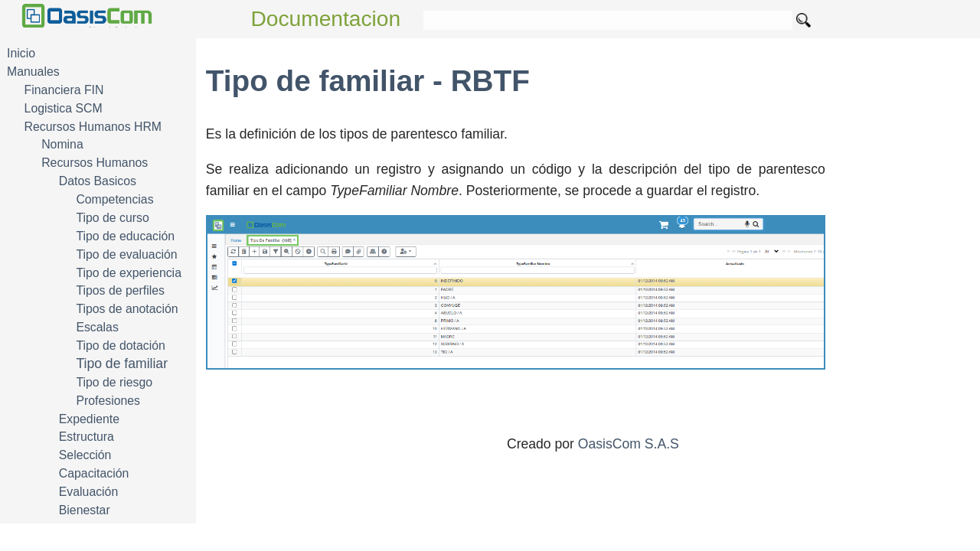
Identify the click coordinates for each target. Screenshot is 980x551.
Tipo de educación (125, 236)
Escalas (97, 327)
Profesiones (108, 401)
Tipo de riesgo (114, 382)
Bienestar (85, 510)
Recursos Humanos (95, 163)
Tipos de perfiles (120, 290)
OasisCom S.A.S (629, 444)
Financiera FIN (64, 90)
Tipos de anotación (127, 309)
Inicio (21, 53)
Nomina (62, 144)
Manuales (33, 72)
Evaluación (88, 492)
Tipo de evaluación (126, 254)
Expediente (89, 419)
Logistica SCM (64, 108)
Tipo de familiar (122, 364)
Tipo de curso (112, 218)
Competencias (114, 199)
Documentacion (326, 19)
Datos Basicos (98, 181)
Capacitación (94, 473)
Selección (85, 455)
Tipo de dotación (120, 346)
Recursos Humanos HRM (93, 127)
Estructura (87, 437)
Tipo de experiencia (129, 273)
